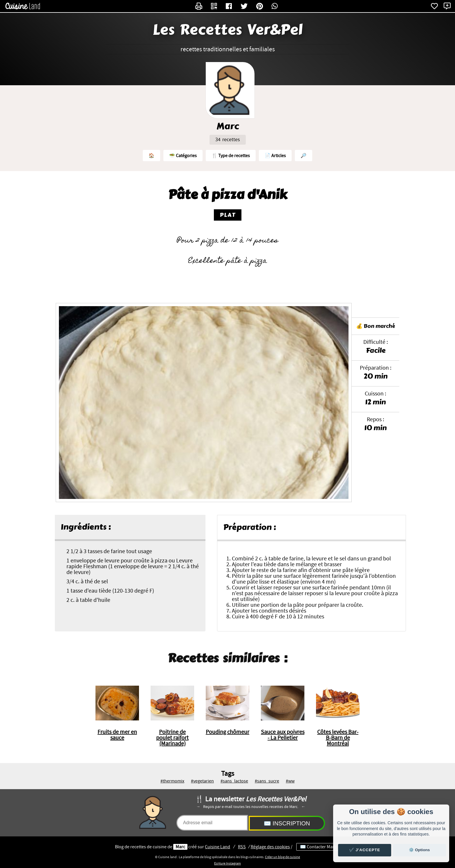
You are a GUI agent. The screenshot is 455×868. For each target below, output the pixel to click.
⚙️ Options (419, 850)
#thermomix (172, 781)
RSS (242, 847)
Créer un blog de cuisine (282, 857)
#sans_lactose (234, 781)
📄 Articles (275, 156)
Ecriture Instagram (228, 863)
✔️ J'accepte (365, 850)
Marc (180, 847)
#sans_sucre (267, 781)
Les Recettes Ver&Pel (228, 30)
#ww (290, 781)
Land (217, 847)
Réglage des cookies (270, 847)
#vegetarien (202, 781)
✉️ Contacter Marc (318, 847)
